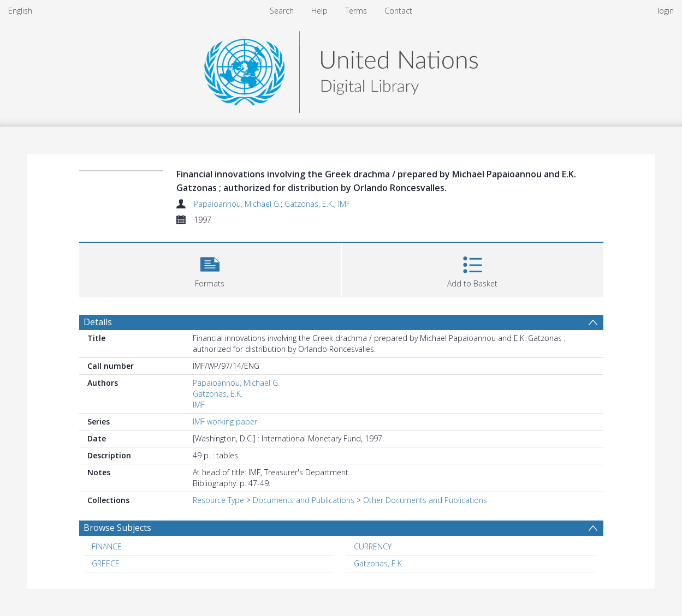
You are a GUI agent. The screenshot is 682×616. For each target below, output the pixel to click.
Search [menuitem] (282, 11)
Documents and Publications (304, 500)
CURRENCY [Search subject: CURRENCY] (373, 546)
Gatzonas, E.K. (309, 204)
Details (98, 322)
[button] (210, 269)
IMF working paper (225, 421)
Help (319, 11)
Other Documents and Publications (425, 500)
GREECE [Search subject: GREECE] (106, 563)
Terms (356, 11)
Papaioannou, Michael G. (237, 204)
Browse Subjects (117, 528)
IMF (344, 204)
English (20, 11)
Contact (398, 11)
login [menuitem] (666, 11)
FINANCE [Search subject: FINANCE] (107, 546)
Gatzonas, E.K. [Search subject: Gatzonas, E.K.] (379, 563)
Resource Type (218, 500)
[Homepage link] (341, 69)
